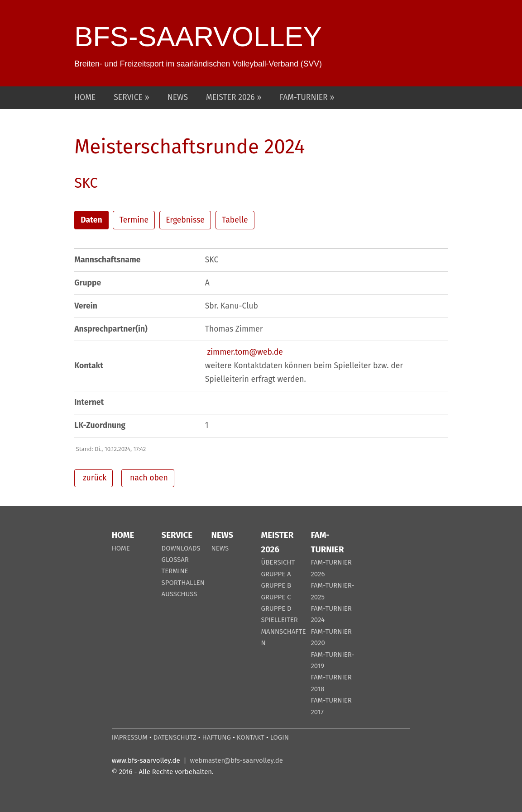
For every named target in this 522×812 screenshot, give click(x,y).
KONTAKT (251, 737)
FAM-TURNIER (304, 97)
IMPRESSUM (130, 737)
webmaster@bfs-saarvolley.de (237, 760)
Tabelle (235, 220)
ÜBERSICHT (278, 562)
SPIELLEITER (279, 620)
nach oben (148, 478)
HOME (85, 97)
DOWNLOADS (181, 548)
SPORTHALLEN (183, 583)
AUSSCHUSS (180, 594)
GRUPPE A (276, 574)
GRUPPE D (276, 608)
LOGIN (280, 737)
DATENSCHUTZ (175, 737)
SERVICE (129, 97)
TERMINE (175, 571)
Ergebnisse (185, 220)
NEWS (178, 97)
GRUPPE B (276, 585)
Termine (134, 220)
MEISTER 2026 (231, 97)
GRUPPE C (276, 597)
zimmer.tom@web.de (245, 352)
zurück (93, 478)
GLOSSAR (175, 560)
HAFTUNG (217, 737)
